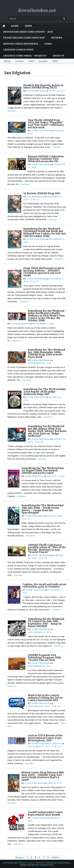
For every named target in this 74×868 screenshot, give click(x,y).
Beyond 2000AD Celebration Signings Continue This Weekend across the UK (46, 159)
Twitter (31, 61)
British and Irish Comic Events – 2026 (28, 32)
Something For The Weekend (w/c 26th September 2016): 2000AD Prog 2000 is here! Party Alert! (46, 353)
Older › (56, 857)
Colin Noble (35, 197)
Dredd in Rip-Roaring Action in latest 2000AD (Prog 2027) (43, 86)
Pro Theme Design (44, 865)
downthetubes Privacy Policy (19, 863)
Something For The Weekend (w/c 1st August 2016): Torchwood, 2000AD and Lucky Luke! (43, 471)
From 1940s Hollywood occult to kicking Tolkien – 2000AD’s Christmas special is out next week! (44, 272)
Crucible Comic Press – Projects (25, 56)
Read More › (12, 111)
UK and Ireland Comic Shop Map (24, 38)
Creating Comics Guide (18, 50)
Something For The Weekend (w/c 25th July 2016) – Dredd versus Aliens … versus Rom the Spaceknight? (43, 509)
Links (48, 44)
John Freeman (36, 91)
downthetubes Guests (46, 744)
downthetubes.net (37, 10)
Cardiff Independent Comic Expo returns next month (45, 813)
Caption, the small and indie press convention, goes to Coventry (44, 586)
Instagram (43, 61)
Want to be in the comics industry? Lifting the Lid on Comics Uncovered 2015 (45, 698)
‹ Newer (19, 857)
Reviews (57, 38)
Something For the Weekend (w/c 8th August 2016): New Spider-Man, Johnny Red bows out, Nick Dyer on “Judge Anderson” (47, 431)
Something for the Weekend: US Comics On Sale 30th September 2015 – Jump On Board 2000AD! (46, 623)
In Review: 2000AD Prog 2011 (42, 193)
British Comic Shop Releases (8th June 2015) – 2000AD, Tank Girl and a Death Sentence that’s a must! (43, 776)
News (28, 26)
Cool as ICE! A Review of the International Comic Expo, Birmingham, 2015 (45, 738)
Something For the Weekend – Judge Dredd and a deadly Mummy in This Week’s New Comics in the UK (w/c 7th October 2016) (47, 316)
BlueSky (7, 61)
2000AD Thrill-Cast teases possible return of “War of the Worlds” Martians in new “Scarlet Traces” (47, 549)
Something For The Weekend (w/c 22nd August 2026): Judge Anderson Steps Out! (45, 392)
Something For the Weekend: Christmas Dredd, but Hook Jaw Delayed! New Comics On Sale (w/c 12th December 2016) (45, 232)
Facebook (19, 61)
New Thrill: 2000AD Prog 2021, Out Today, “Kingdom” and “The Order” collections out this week (46, 124)
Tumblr (55, 61)
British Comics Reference (21, 44)
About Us (59, 56)
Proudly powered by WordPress (53, 863)
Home (15, 26)
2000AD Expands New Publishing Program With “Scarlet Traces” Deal (45, 657)
